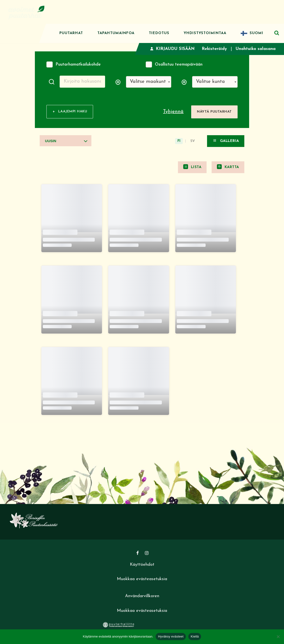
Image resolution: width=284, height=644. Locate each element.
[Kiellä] (278, 637)
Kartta (228, 167)
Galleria (226, 141)
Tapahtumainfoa (116, 33)
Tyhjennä (173, 112)
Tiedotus (159, 33)
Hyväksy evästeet (171, 636)
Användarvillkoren (142, 597)
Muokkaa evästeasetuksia (142, 580)
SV (193, 142)
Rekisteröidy (213, 49)
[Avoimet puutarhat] (26, 12)
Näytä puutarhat (214, 112)
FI (179, 142)
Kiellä (195, 636)
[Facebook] (138, 554)
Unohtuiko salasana (255, 49)
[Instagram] (147, 554)
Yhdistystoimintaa (205, 33)
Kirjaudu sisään (171, 49)
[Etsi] (277, 33)
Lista (192, 167)
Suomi (256, 33)
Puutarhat (71, 33)
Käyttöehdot (142, 565)
